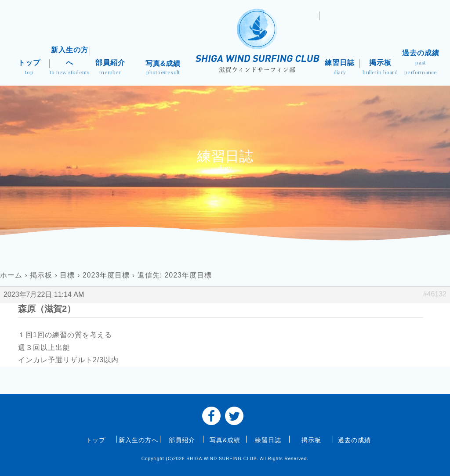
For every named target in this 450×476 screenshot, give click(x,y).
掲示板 (380, 68)
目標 (67, 275)
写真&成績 (163, 69)
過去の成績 (421, 63)
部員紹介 (110, 68)
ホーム (11, 275)
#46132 (435, 294)
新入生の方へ (70, 62)
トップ (29, 68)
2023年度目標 (106, 275)
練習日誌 (340, 68)
